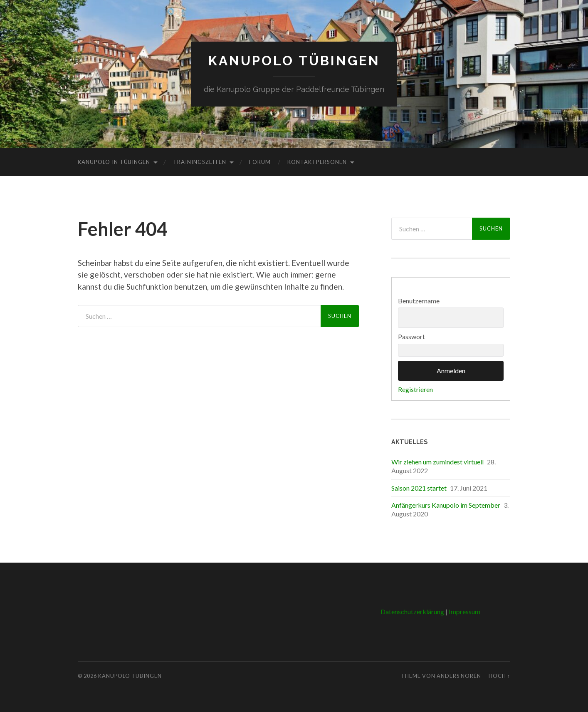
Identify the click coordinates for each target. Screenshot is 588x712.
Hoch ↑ (499, 676)
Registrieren (415, 389)
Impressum (464, 612)
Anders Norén (459, 676)
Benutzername (419, 301)
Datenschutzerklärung (412, 612)
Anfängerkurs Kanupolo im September (446, 505)
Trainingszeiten (200, 162)
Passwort (411, 336)
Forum (260, 162)
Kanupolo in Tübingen (114, 162)
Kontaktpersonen (317, 162)
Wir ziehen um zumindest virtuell (437, 462)
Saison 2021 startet (419, 488)
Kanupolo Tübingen (294, 61)
